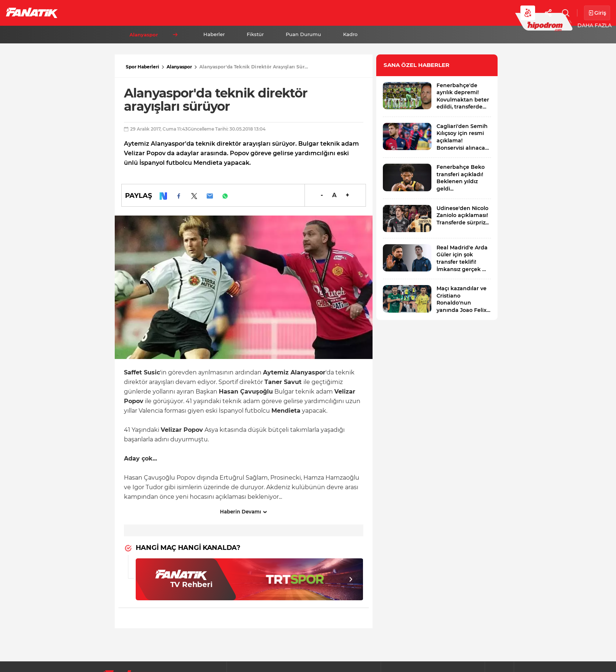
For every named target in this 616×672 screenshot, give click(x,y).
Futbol (84, 13)
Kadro (350, 34)
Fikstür (255, 34)
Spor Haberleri (143, 67)
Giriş (597, 13)
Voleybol (214, 13)
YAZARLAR (257, 13)
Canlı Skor (302, 13)
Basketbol (168, 13)
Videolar (455, 13)
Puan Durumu (303, 34)
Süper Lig (124, 13)
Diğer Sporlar (404, 13)
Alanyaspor (179, 67)
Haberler (214, 34)
